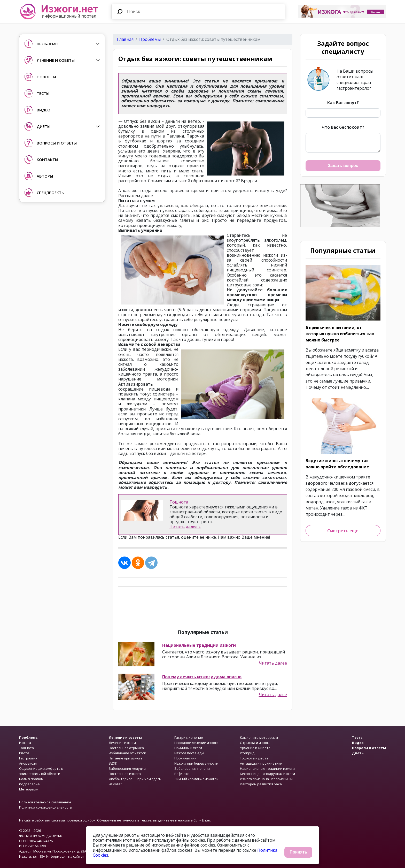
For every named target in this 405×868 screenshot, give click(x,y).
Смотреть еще (343, 531)
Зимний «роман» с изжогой (196, 779)
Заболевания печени (192, 768)
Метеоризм (29, 789)
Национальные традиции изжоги (199, 645)
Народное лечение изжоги (196, 743)
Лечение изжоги (122, 743)
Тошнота (179, 502)
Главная (125, 39)
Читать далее (273, 663)
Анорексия (28, 763)
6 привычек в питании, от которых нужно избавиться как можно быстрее (340, 334)
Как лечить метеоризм (259, 737)
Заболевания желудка (127, 768)
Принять (298, 852)
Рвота (24, 753)
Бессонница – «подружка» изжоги (267, 774)
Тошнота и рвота (254, 758)
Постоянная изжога (125, 774)
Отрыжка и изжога (255, 743)
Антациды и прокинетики (261, 763)
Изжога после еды (189, 753)
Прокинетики (185, 758)
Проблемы (150, 39)
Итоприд (247, 753)
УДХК (113, 763)
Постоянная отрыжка (126, 748)
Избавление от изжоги (127, 753)
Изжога (25, 743)
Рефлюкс (182, 774)
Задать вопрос (343, 166)
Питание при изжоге (126, 758)
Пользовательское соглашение (45, 802)
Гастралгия (28, 758)
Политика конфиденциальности (46, 807)
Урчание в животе (255, 748)
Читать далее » (185, 527)
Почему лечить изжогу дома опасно (202, 677)
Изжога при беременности (196, 763)
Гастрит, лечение (189, 737)
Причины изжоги (188, 748)
